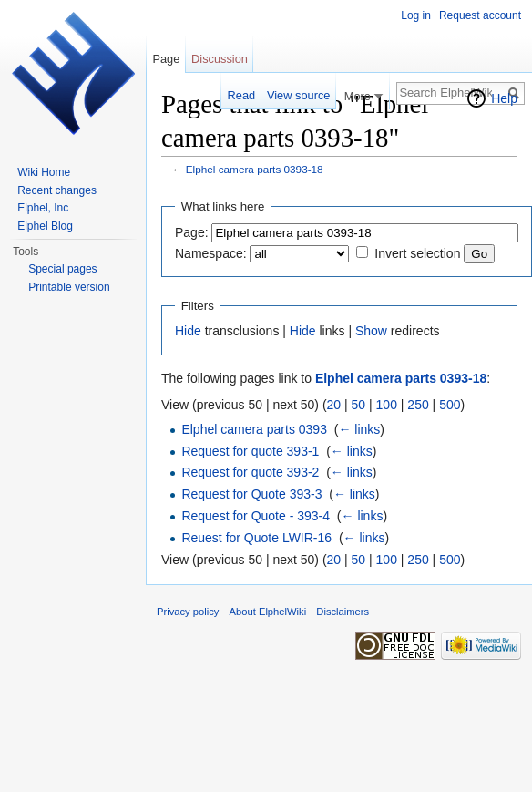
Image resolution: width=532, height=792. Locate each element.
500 (450, 405)
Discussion (220, 59)
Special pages (62, 269)
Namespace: (211, 253)
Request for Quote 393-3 (251, 494)
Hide (188, 331)
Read (242, 95)
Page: (192, 232)
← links (359, 429)
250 (418, 405)
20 (334, 405)
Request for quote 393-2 (250, 472)
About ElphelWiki (268, 612)
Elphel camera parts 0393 (254, 429)
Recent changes (57, 190)
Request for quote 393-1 (250, 451)
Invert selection (417, 253)
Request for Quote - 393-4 (256, 516)
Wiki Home (44, 172)
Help (504, 98)
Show (371, 331)
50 (359, 405)
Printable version (69, 287)
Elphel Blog (45, 226)
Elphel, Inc (43, 208)
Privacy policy (188, 612)
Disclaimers (343, 612)
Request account (480, 15)
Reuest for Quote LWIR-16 (256, 538)
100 (387, 405)
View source (298, 95)
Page (166, 59)
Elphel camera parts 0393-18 (255, 169)
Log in (416, 15)
